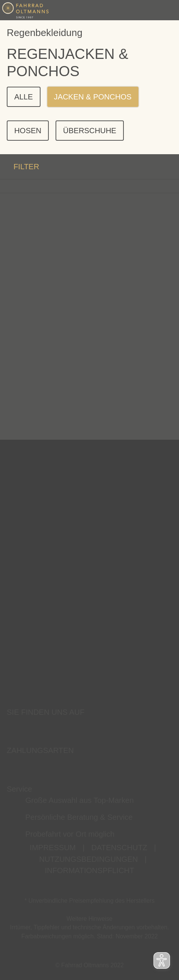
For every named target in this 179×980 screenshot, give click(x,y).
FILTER (20, 167)
